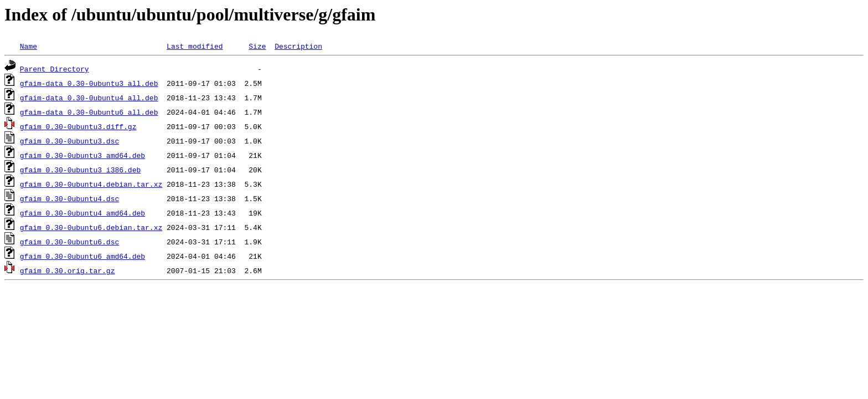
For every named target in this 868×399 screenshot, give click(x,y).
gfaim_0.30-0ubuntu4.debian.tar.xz (91, 184)
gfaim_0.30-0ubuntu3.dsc (69, 141)
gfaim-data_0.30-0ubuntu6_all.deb (89, 112)
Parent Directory (55, 69)
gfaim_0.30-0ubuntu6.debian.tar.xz (91, 227)
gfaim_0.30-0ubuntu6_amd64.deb (82, 256)
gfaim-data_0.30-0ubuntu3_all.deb (89, 83)
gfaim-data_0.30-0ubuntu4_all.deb (89, 98)
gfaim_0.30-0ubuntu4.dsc (69, 198)
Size (257, 46)
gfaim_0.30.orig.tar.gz (68, 270)
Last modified (195, 46)
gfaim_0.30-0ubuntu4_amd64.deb (82, 213)
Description (298, 46)
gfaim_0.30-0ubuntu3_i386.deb (80, 170)
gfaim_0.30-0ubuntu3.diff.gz (78, 126)
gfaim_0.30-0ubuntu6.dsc (69, 242)
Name (29, 46)
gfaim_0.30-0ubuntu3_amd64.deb (82, 155)
